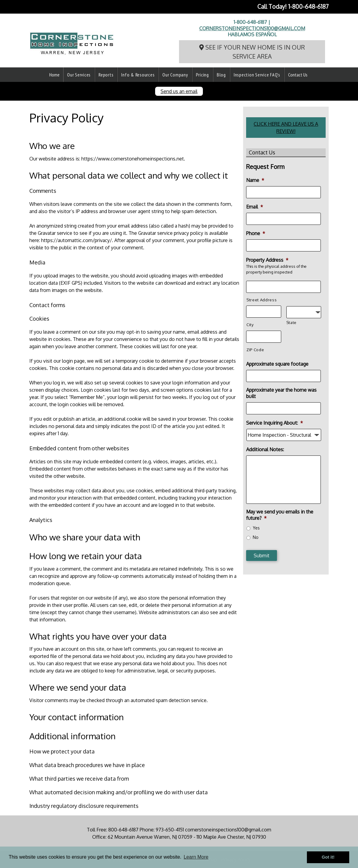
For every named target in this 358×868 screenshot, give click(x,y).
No (256, 537)
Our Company (175, 75)
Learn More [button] (196, 857)
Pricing (202, 75)
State (291, 322)
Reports (106, 75)
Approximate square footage (277, 364)
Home (54, 75)
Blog (221, 75)
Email (255, 207)
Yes (256, 528)
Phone (256, 233)
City (250, 325)
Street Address (262, 300)
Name (255, 180)
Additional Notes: (265, 449)
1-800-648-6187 (308, 6)
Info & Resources (138, 75)
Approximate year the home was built (281, 393)
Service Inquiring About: (275, 423)
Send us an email (179, 91)
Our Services (79, 75)
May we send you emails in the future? (280, 515)
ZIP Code (255, 350)
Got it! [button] (328, 857)
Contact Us (298, 75)
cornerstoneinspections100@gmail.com (252, 28)
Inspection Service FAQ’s (257, 75)
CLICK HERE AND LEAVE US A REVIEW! (286, 128)
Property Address (267, 260)
